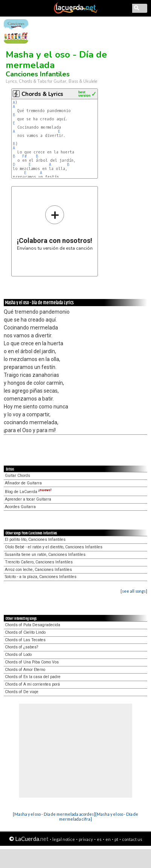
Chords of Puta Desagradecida (33, 625)
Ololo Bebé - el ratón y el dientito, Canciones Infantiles (54, 547)
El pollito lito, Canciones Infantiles (35, 539)
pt (116, 839)
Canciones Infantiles (38, 74)
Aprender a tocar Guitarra (28, 499)
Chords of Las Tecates (25, 640)
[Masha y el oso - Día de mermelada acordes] (54, 814)
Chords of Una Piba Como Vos (32, 662)
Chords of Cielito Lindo (25, 632)
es (99, 839)
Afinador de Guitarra (23, 483)
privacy (86, 839)
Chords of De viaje (22, 692)
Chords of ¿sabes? (21, 647)
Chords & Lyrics (42, 94)
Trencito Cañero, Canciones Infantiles (39, 562)
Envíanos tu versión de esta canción (55, 228)
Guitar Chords (18, 476)
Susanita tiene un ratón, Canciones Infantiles (45, 555)
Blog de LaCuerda (28, 492)
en (108, 839)
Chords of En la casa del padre (33, 677)
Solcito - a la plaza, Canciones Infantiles (41, 577)
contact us (132, 839)
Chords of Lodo (18, 655)
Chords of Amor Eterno (25, 670)
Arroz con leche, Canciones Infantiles (38, 570)
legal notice (64, 839)
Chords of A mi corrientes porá (32, 684)
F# (24, 156)
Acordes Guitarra (20, 507)
